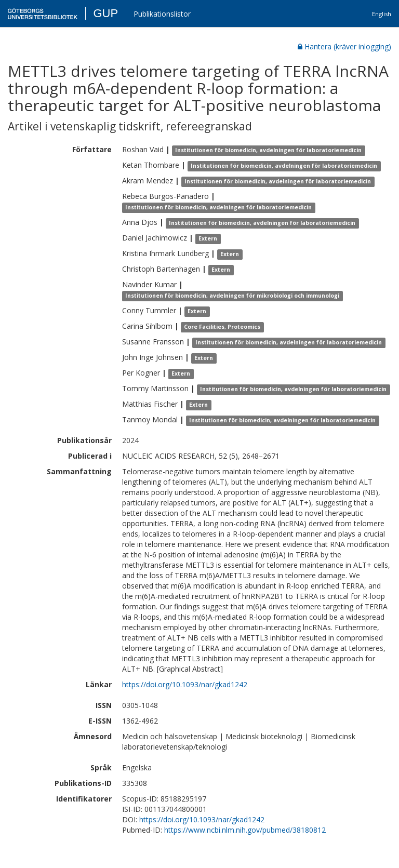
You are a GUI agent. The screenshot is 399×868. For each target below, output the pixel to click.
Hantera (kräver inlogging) (344, 46)
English (382, 14)
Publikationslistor (162, 14)
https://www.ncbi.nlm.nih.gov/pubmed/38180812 (245, 830)
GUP (105, 13)
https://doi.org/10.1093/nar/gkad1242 (185, 684)
